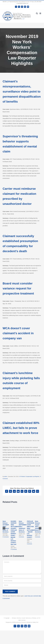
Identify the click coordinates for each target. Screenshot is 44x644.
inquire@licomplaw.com (23, 3)
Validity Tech (35, 622)
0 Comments (6, 537)
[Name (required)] (22, 576)
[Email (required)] (22, 581)
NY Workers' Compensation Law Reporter (29, 477)
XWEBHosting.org (16, 622)
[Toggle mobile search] (37, 13)
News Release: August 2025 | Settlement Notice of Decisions (38, 527)
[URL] (22, 585)
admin (6, 477)
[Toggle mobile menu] (40, 13)
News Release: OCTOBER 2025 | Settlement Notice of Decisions (6, 527)
